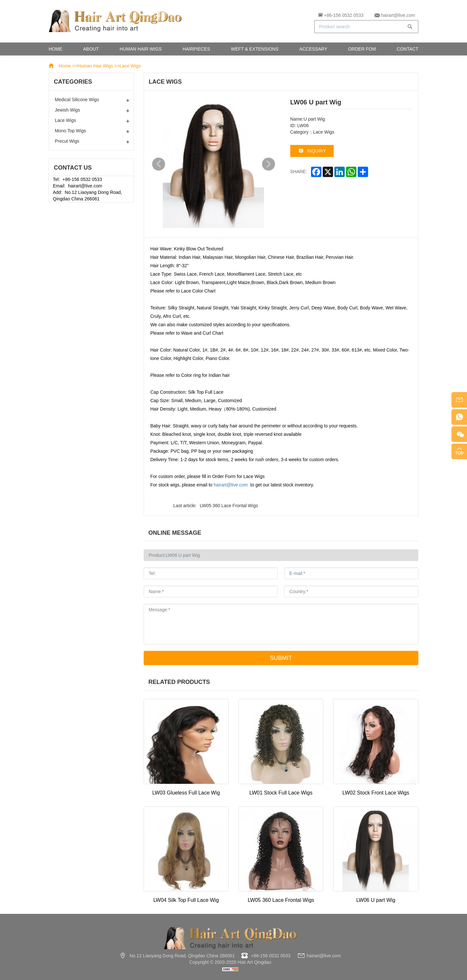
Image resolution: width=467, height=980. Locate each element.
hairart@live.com (398, 15)
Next (269, 164)
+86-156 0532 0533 (344, 15)
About (91, 49)
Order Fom (362, 49)
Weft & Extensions (255, 49)
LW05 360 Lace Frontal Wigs (229, 506)
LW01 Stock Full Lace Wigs (281, 793)
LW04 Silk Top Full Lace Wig (186, 900)
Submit (281, 658)
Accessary (313, 49)
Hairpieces (196, 49)
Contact (407, 49)
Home (55, 49)
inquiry (317, 150)
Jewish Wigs (67, 110)
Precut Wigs (67, 141)
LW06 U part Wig (376, 900)
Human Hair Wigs (141, 49)
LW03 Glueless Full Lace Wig (186, 793)
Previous (159, 164)
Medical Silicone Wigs (77, 100)
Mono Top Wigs (70, 131)
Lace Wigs (130, 66)
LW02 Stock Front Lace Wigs (376, 793)
